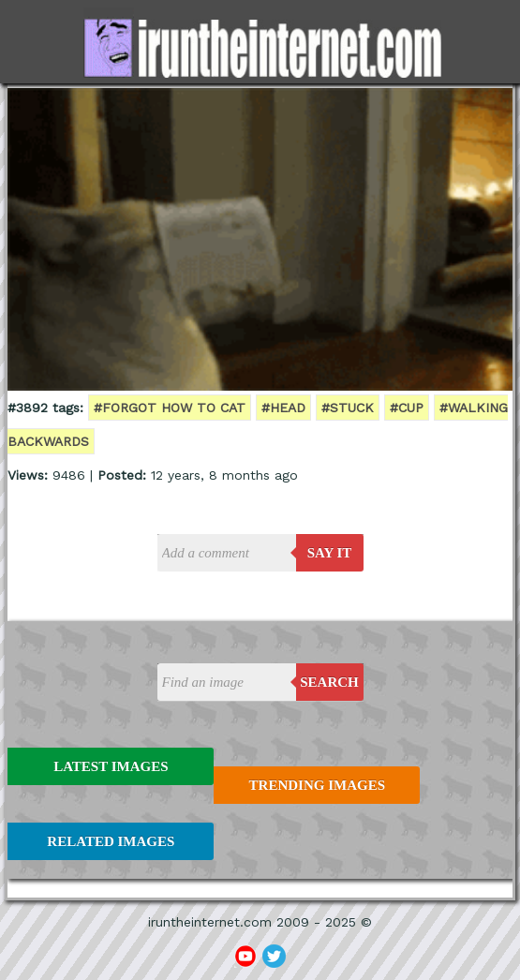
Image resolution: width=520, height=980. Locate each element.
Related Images (111, 841)
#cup (407, 408)
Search (329, 682)
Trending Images (317, 785)
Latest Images (111, 766)
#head (283, 408)
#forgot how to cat (170, 408)
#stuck (348, 408)
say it (330, 553)
